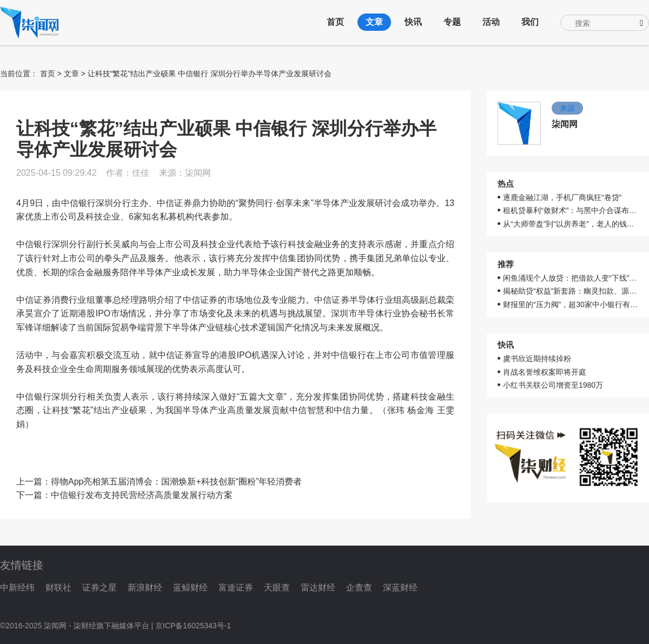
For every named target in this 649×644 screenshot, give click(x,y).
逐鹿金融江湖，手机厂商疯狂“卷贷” (562, 197)
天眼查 (277, 587)
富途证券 (236, 587)
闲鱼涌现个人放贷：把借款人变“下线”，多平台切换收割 (571, 278)
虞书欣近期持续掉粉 (537, 358)
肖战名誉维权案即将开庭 (545, 372)
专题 (452, 22)
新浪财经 (145, 587)
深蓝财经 (400, 587)
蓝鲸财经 (190, 587)
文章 (374, 22)
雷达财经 (318, 587)
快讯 (413, 22)
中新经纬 (17, 587)
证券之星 (100, 587)
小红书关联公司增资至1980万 (553, 385)
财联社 (58, 587)
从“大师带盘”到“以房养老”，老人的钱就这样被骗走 (571, 224)
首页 (335, 22)
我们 (530, 22)
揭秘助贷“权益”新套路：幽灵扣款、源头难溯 (571, 291)
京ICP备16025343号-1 (193, 626)
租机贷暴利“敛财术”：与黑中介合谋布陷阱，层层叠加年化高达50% (571, 210)
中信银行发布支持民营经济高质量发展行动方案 (142, 495)
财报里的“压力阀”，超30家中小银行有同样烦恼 (571, 304)
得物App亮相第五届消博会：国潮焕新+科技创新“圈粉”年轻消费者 (176, 482)
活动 (491, 22)
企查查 (359, 587)
